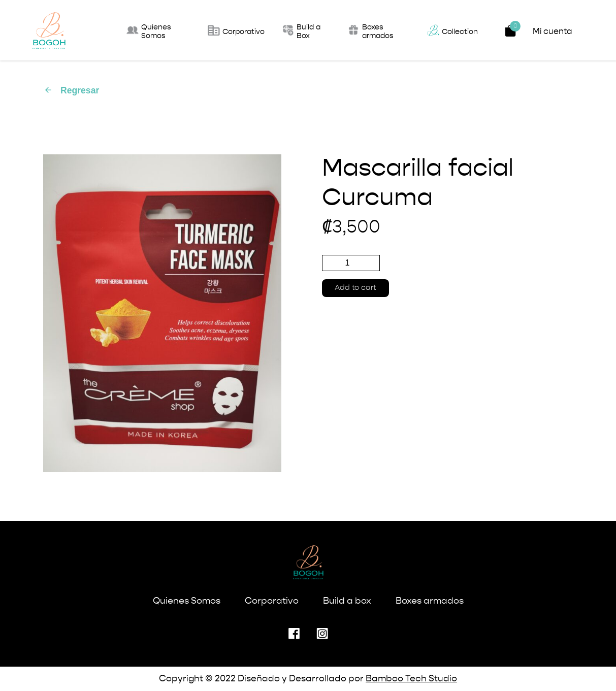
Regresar (71, 90)
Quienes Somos (187, 601)
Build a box (347, 601)
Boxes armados (430, 601)
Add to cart (355, 288)
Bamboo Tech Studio (411, 679)
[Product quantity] (351, 263)
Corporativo (272, 601)
